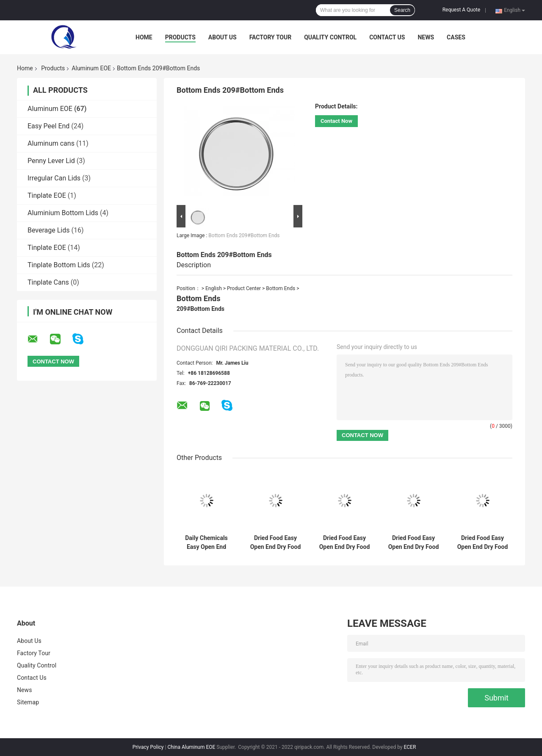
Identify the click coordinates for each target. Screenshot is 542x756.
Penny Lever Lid (51, 161)
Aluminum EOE (91, 68)
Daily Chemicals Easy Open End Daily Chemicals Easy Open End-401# (206, 543)
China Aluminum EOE (191, 747)
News (426, 37)
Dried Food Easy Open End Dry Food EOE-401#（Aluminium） (483, 543)
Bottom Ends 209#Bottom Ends (244, 235)
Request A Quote (461, 10)
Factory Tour (271, 37)
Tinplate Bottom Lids (59, 265)
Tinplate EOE (47, 195)
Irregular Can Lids (54, 178)
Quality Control (330, 37)
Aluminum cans (51, 143)
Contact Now (336, 121)
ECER (410, 747)
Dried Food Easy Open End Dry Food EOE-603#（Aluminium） (276, 543)
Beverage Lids (49, 230)
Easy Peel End (48, 126)
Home (144, 37)
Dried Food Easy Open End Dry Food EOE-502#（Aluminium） (345, 543)
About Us (223, 37)
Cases (456, 37)
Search (402, 10)
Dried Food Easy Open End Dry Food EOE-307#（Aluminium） (414, 543)
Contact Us (387, 37)
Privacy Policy (148, 747)
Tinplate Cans (48, 282)
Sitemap (28, 702)
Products (180, 37)
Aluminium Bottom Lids (63, 213)
